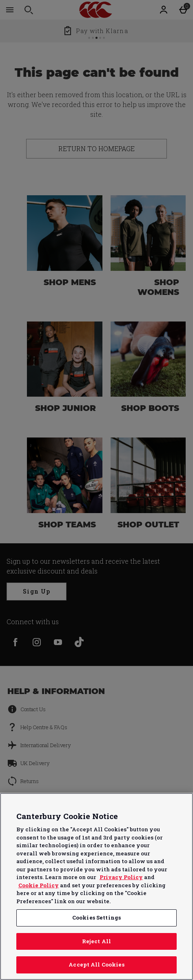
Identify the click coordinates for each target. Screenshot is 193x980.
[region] (96, 886)
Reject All (96, 941)
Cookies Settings (96, 917)
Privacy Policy (121, 877)
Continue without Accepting (155, 804)
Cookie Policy (39, 885)
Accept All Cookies (96, 964)
